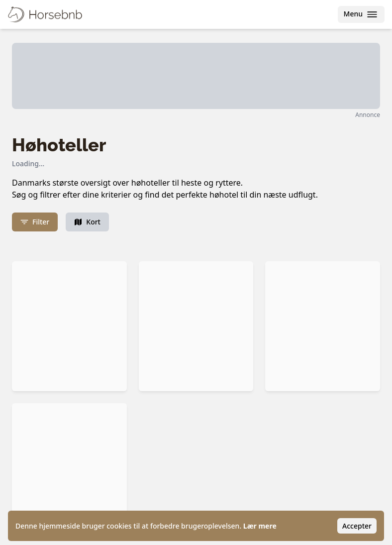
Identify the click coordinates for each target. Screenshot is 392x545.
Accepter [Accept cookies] (357, 526)
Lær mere (260, 526)
